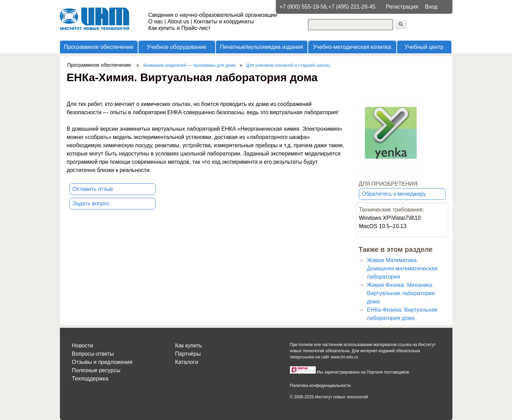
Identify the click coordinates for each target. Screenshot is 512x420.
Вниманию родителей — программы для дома (189, 65)
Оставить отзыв (93, 189)
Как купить (189, 346)
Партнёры (188, 354)
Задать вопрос (91, 203)
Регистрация (402, 7)
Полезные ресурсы (96, 370)
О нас (156, 21)
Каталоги (187, 362)
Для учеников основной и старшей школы (288, 65)
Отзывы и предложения (102, 362)
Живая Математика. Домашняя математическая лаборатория (402, 268)
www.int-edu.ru (344, 357)
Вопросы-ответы (93, 354)
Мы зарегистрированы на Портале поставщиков (363, 372)
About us (178, 21)
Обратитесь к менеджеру (394, 194)
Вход (431, 7)
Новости (83, 346)
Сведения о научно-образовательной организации (213, 15)
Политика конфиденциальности (320, 386)
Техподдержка (90, 379)
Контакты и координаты (224, 21)
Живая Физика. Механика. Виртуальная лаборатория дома (401, 293)
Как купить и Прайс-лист (180, 28)
